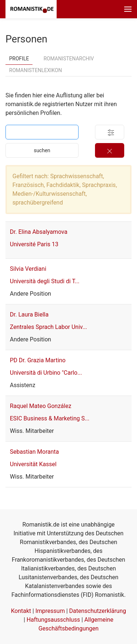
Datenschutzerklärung (98, 611)
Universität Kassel (33, 464)
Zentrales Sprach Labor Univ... (48, 327)
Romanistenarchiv (69, 59)
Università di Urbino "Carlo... (46, 373)
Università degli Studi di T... (45, 281)
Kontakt (21, 611)
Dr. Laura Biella (29, 314)
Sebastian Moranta (34, 452)
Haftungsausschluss (53, 620)
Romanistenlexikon (35, 70)
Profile (19, 59)
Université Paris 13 (34, 244)
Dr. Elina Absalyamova (39, 232)
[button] (128, 9)
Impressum (50, 611)
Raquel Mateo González (41, 406)
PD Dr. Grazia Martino (38, 360)
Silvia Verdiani (28, 269)
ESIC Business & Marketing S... (50, 418)
